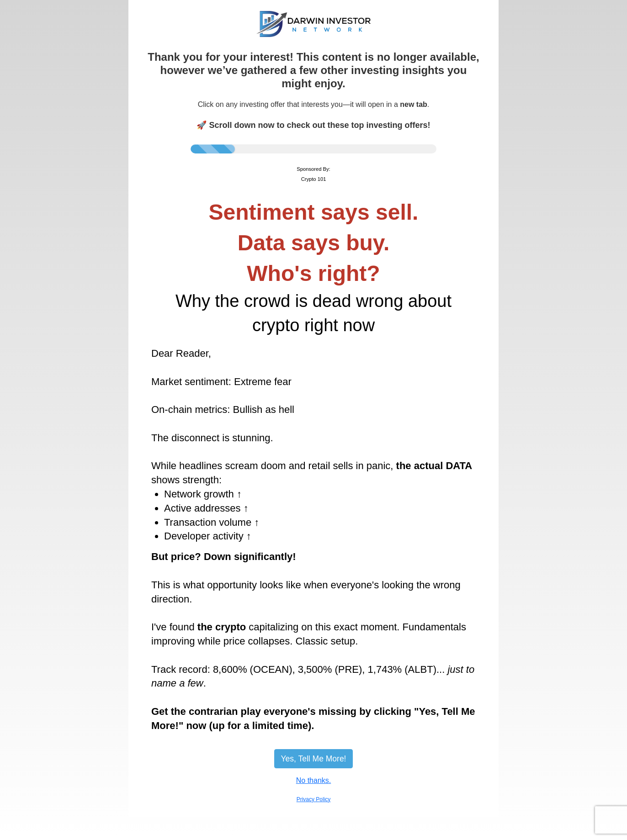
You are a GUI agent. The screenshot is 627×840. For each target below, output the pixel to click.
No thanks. (313, 780)
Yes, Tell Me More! (314, 759)
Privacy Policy (314, 799)
